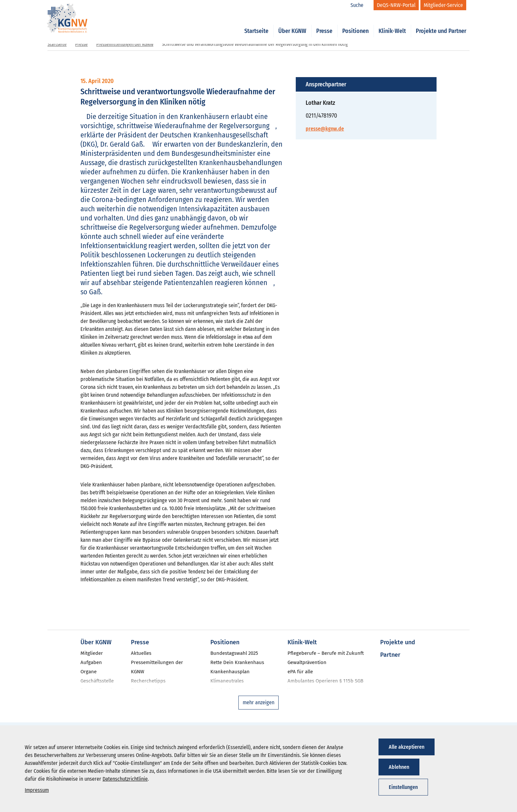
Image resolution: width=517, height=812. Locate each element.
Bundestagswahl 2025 (234, 653)
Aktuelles (141, 653)
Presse (324, 24)
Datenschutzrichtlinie (125, 779)
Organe (89, 672)
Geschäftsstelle (97, 681)
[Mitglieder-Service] (443, 5)
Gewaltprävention (307, 662)
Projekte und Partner (441, 24)
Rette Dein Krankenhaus (237, 662)
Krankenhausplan (230, 672)
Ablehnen (399, 767)
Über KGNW (292, 24)
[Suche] (360, 5)
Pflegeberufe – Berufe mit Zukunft (326, 653)
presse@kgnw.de (325, 129)
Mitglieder (92, 653)
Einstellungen (403, 787)
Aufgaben (91, 662)
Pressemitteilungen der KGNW (125, 44)
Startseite (256, 24)
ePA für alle (300, 672)
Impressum (37, 790)
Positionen (355, 24)
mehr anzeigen (258, 702)
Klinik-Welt (392, 24)
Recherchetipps (148, 681)
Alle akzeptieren (407, 747)
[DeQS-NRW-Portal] (396, 5)
